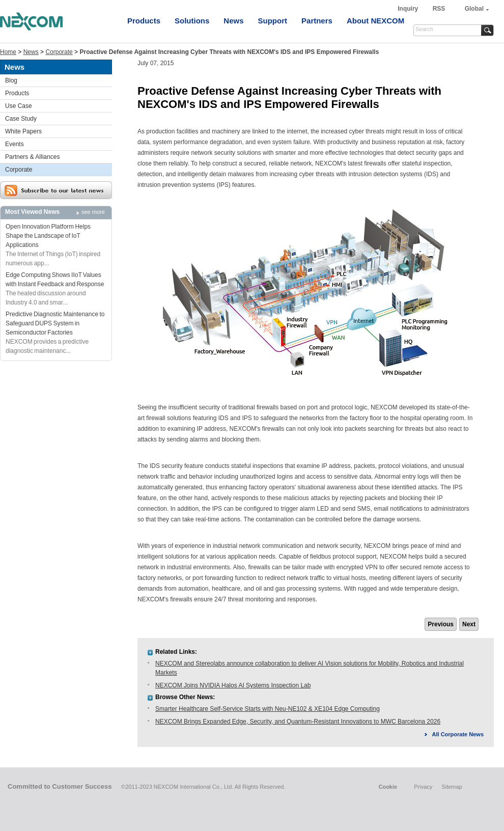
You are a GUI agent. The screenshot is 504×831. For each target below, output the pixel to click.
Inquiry (409, 9)
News (233, 21)
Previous (441, 624)
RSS (439, 9)
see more (93, 212)
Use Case (19, 106)
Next (469, 624)
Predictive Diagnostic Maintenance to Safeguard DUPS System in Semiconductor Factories (55, 323)
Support (273, 21)
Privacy (423, 787)
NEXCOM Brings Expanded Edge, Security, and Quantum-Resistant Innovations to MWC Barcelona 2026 (298, 722)
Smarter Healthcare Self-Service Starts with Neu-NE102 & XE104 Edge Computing (268, 709)
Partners (317, 21)
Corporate (59, 52)
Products (144, 21)
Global (474, 9)
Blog (11, 80)
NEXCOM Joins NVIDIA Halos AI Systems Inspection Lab (233, 685)
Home (8, 52)
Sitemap (452, 787)
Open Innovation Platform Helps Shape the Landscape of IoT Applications (48, 236)
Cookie (388, 787)
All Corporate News (458, 734)
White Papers (23, 131)
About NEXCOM (375, 21)
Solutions (192, 21)
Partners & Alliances (32, 157)
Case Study (21, 119)
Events (15, 144)
